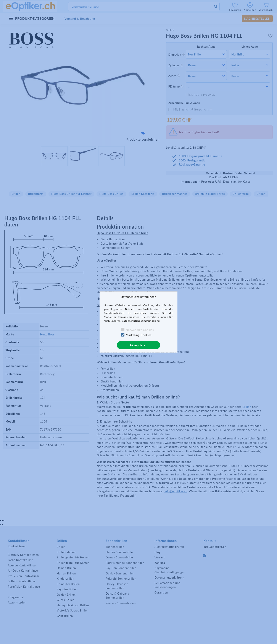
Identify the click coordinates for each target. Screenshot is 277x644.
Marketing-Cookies (138, 335)
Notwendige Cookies (140, 330)
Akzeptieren (138, 345)
